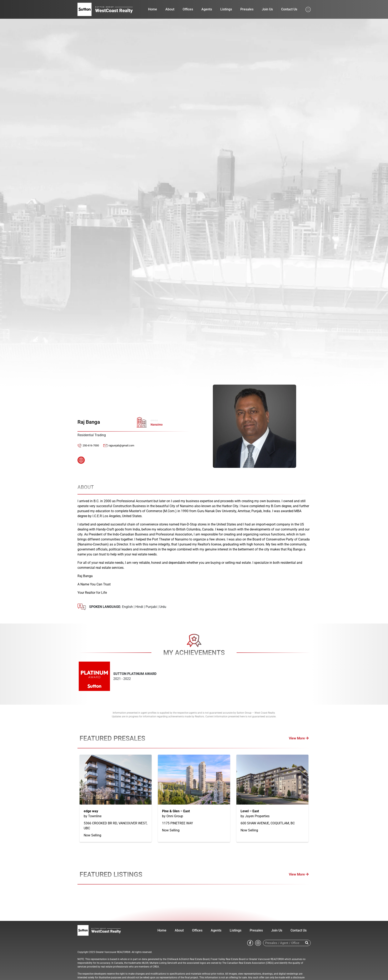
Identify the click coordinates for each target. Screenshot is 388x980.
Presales (247, 9)
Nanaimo (157, 425)
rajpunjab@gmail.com (121, 445)
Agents (207, 9)
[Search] (307, 943)
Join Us (267, 9)
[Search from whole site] (308, 9)
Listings (226, 9)
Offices (188, 9)
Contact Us (289, 9)
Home (153, 9)
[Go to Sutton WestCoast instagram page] (258, 943)
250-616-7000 (91, 445)
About (170, 9)
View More (299, 738)
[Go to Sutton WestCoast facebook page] (250, 943)
